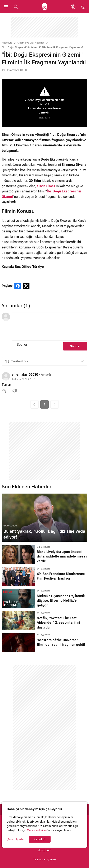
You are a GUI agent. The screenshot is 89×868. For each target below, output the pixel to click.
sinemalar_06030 (25, 375)
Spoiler (22, 345)
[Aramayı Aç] (16, 7)
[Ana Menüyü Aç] (6, 7)
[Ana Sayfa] (45, 7)
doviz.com (45, 850)
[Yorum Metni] (50, 327)
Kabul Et (40, 839)
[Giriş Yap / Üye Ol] (73, 7)
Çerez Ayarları (16, 839)
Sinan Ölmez (46, 186)
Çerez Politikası (37, 830)
